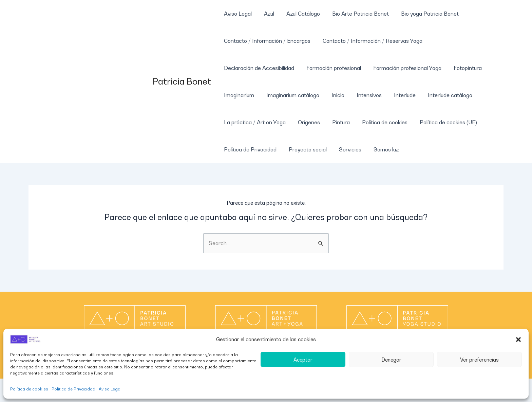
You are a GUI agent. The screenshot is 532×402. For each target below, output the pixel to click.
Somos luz (381, 149)
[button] (518, 340)
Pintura (338, 122)
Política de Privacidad (73, 389)
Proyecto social (306, 149)
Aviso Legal (110, 389)
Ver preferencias (479, 360)
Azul (267, 14)
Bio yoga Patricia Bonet (424, 14)
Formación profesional (332, 68)
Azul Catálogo (300, 14)
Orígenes (307, 122)
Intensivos (364, 95)
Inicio (335, 95)
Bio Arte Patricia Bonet (356, 14)
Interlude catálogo (443, 95)
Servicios (347, 149)
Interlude (399, 95)
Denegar (391, 360)
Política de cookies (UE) (442, 122)
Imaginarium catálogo (291, 95)
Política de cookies (29, 389)
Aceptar (303, 360)
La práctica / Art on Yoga (254, 122)
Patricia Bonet (182, 81)
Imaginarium (238, 95)
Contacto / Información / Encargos (267, 41)
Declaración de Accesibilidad (258, 68)
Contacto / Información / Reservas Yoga (370, 41)
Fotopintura (463, 68)
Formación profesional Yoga (404, 68)
